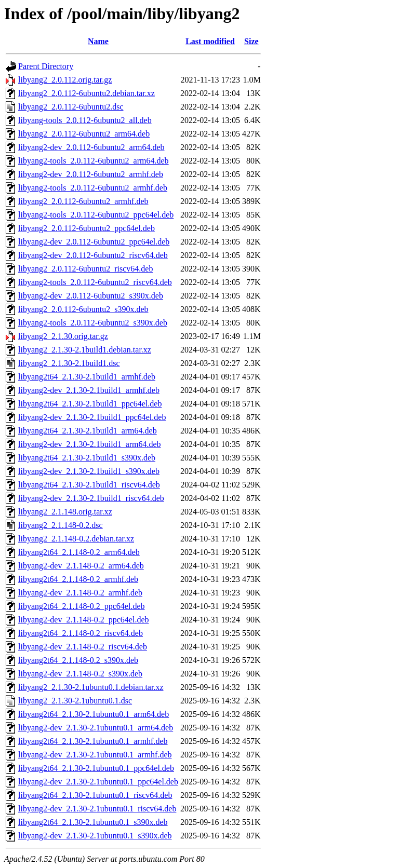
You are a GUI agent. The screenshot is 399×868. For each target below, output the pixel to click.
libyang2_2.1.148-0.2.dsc (61, 525)
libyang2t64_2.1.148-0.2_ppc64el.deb (82, 606)
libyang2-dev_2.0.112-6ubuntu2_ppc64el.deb (94, 242)
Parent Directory (46, 66)
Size (251, 41)
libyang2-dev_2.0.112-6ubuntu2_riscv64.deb (93, 255)
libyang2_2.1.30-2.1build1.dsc (69, 363)
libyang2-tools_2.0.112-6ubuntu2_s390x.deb (93, 323)
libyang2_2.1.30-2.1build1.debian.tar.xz (85, 350)
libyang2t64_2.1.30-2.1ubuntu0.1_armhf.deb (93, 741)
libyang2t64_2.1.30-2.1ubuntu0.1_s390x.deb (93, 822)
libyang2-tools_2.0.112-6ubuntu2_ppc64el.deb (96, 215)
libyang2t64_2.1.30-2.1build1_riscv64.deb (89, 485)
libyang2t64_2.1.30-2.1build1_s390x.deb (87, 458)
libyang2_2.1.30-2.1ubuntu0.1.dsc (75, 701)
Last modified (210, 41)
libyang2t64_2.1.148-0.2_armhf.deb (78, 579)
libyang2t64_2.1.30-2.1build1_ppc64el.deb (90, 404)
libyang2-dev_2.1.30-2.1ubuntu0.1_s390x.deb (95, 836)
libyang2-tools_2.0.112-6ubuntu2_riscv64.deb (95, 282)
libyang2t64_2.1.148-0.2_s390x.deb (78, 660)
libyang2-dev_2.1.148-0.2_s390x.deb (80, 674)
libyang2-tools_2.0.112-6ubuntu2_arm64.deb (94, 161)
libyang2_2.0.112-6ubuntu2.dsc (71, 107)
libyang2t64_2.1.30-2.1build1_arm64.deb (88, 431)
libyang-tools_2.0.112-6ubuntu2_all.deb (85, 120)
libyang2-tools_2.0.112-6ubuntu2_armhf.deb (93, 188)
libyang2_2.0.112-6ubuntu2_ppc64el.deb (87, 228)
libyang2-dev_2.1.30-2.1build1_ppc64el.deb (92, 417)
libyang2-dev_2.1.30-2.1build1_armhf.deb (89, 390)
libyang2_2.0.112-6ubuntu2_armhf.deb (83, 201)
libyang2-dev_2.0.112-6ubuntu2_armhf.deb (91, 174)
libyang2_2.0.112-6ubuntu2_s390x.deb (83, 309)
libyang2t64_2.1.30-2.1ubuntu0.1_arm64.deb (94, 714)
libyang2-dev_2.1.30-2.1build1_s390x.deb (89, 471)
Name (98, 41)
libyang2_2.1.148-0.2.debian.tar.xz (76, 539)
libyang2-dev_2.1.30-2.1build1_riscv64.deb (91, 498)
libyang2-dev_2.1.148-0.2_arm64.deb (81, 566)
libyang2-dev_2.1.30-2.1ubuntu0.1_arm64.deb (96, 728)
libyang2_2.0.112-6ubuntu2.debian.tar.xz (87, 93)
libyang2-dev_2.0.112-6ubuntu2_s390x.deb (91, 296)
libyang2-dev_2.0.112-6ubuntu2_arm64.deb (91, 147)
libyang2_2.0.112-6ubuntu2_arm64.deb (84, 134)
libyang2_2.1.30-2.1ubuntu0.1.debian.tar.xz (91, 687)
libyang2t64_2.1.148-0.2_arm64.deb (79, 552)
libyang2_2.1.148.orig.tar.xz (65, 512)
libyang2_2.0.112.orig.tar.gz (65, 80)
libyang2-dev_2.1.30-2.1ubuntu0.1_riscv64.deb (97, 809)
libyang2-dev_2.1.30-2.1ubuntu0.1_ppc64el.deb (98, 782)
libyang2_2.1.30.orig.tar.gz (63, 336)
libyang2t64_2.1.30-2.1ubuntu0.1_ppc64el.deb (96, 768)
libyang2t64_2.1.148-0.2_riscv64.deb (81, 633)
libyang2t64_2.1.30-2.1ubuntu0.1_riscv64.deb (95, 795)
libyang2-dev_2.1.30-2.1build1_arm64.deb (90, 444)
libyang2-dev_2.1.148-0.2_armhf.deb (80, 593)
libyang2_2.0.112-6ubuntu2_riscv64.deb (85, 269)
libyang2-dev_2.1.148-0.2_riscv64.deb (83, 647)
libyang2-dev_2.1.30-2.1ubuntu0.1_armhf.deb (95, 755)
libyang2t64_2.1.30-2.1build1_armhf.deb (87, 377)
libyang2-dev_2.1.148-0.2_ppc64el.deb (84, 620)
